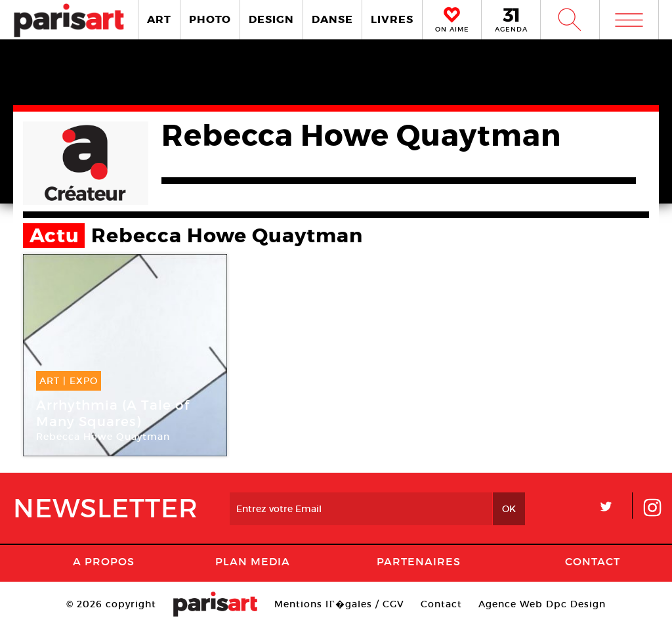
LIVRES (392, 19)
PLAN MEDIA (253, 561)
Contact (593, 561)
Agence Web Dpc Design (542, 604)
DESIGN (271, 19)
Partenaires (419, 561)
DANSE (332, 19)
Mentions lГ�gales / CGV (339, 604)
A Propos (104, 561)
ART (159, 19)
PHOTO (210, 19)
